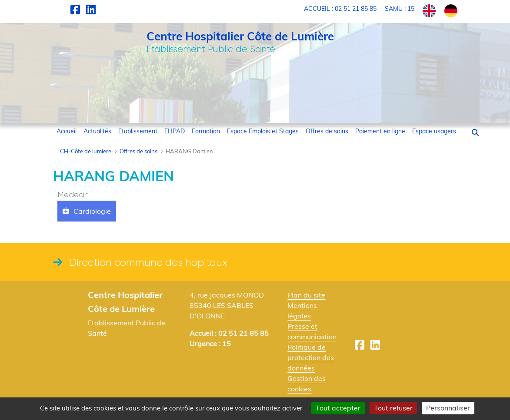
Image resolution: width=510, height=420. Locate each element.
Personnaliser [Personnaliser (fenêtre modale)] (448, 408)
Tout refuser (393, 408)
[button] (475, 132)
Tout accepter (338, 408)
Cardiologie (92, 211)
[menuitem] (67, 131)
